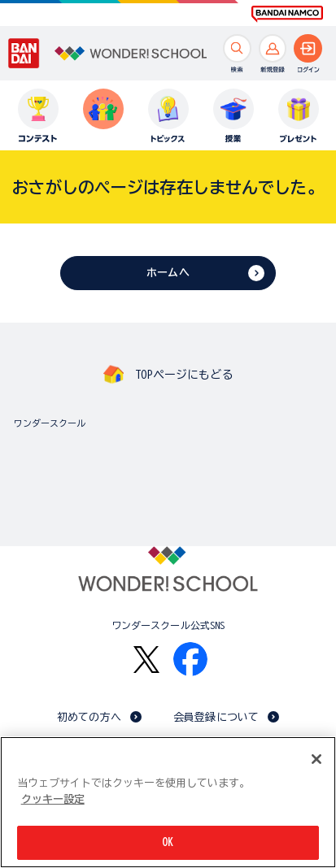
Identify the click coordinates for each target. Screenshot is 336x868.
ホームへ (168, 273)
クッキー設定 (53, 799)
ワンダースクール (50, 423)
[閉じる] (316, 760)
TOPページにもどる (184, 375)
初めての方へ (89, 717)
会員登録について (216, 717)
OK (168, 843)
